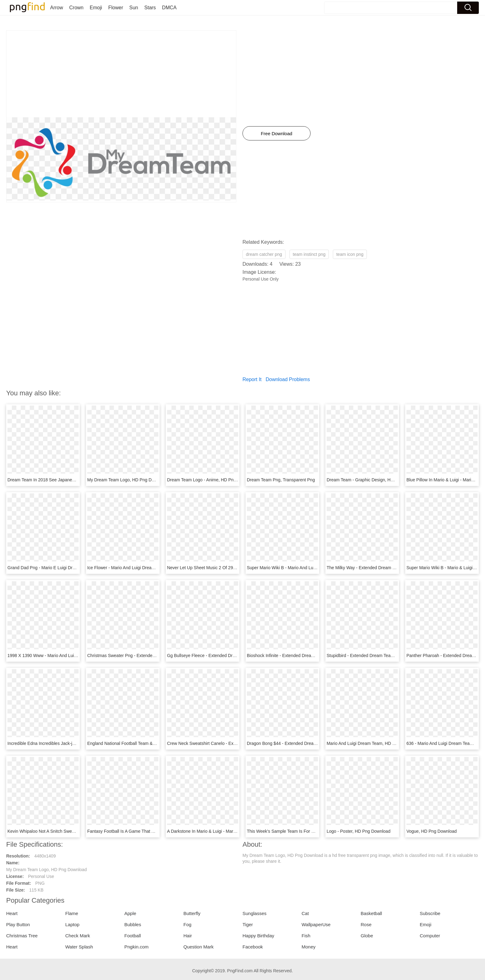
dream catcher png (264, 254)
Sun (134, 8)
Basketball (371, 913)
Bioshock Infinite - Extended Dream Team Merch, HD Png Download (312, 655)
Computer (430, 936)
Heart (12, 913)
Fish (306, 936)
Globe (367, 936)
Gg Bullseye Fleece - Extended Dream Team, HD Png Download (229, 655)
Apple (130, 913)
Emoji (96, 8)
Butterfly (192, 913)
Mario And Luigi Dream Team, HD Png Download (373, 743)
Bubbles (133, 924)
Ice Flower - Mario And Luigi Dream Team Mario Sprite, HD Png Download (158, 568)
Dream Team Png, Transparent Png (281, 480)
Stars (150, 8)
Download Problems (288, 379)
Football (133, 936)
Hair (188, 936)
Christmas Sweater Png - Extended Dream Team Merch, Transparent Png (158, 655)
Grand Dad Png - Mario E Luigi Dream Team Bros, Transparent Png (72, 568)
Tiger (248, 924)
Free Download (277, 133)
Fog (187, 924)
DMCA (169, 8)
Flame (72, 913)
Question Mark (199, 947)
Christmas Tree (22, 936)
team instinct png (309, 254)
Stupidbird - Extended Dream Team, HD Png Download (379, 655)
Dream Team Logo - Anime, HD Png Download (212, 480)
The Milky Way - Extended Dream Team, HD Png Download (384, 568)
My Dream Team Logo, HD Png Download (127, 480)
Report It (252, 379)
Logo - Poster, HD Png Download (358, 831)
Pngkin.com (136, 947)
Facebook (253, 947)
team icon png (350, 254)
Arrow (57, 8)
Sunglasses (255, 913)
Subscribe (430, 913)
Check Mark (78, 936)
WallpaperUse (316, 924)
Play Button (18, 924)
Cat (305, 913)
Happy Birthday (258, 936)
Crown (76, 8)
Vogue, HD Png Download (432, 831)
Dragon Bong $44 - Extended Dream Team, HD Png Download (307, 743)
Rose (366, 924)
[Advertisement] (121, 74)
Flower (116, 8)
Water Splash (79, 947)
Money (309, 947)
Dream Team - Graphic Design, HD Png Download (375, 480)
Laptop (72, 924)
